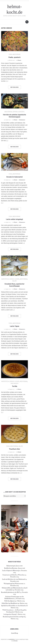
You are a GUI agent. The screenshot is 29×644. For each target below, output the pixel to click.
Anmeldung (14, 633)
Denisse (19, 60)
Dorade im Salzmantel (14, 177)
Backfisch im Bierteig (10, 568)
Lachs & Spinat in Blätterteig (11, 570)
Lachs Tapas (15, 326)
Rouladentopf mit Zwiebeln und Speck (14, 617)
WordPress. (12, 639)
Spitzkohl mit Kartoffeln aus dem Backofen (14, 606)
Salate (14, 281)
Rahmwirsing (10, 566)
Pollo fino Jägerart (10, 601)
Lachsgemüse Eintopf (10, 614)
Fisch (10, 54)
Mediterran (17, 54)
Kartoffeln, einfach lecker (10, 279)
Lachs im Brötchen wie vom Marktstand (14, 579)
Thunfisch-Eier (14, 449)
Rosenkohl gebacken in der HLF (10, 592)
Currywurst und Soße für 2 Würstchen (14, 575)
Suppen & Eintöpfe (19, 112)
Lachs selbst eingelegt (14, 219)
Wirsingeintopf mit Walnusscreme (14, 583)
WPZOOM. (16, 641)
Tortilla (15, 386)
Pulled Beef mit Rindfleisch (10, 603)
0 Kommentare (22, 120)
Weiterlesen (15, 87)
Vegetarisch (14, 383)
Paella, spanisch (14, 57)
